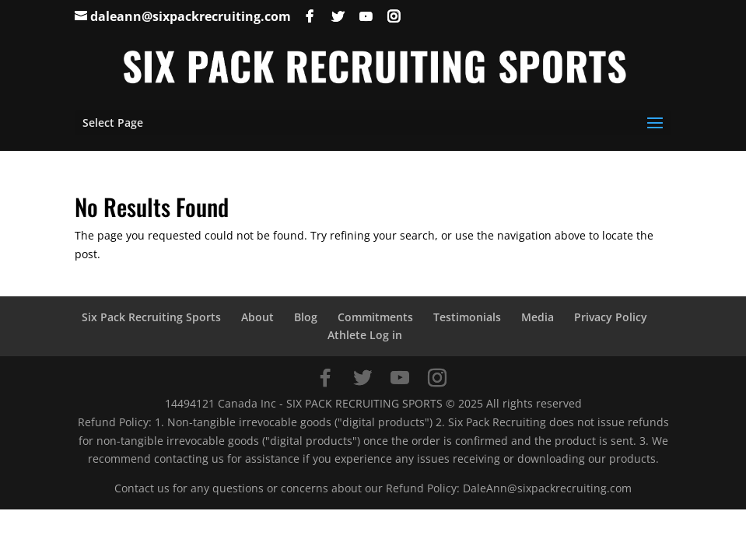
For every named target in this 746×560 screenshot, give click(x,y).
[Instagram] (394, 16)
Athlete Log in (365, 335)
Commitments (375, 317)
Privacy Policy (611, 317)
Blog (306, 317)
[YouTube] (366, 16)
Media (538, 317)
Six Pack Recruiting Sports (151, 317)
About (257, 317)
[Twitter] (338, 16)
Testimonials (467, 317)
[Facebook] (310, 16)
